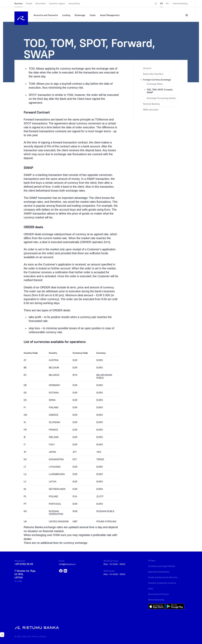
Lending (66, 15)
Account (147, 68)
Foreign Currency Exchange (157, 80)
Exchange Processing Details (161, 98)
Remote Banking (151, 104)
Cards (93, 15)
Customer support (57, 3)
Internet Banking (180, 3)
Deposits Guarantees (159, 572)
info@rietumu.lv (67, 564)
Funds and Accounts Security (163, 577)
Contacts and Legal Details (162, 566)
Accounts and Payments (46, 15)
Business (19, 3)
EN (161, 3)
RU (167, 3)
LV (156, 3)
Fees (151, 588)
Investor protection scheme (162, 583)
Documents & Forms (158, 594)
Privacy (152, 560)
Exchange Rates (155, 84)
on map (18, 581)
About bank (41, 3)
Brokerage (80, 15)
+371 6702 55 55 (24, 564)
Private (29, 3)
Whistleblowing (156, 600)
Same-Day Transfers (153, 74)
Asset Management (110, 15)
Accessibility (74, 3)
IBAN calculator (151, 110)
